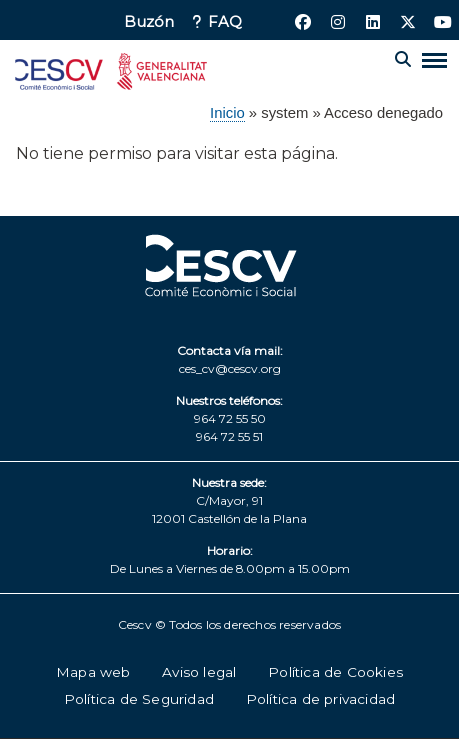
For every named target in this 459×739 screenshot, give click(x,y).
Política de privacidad (320, 699)
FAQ (225, 22)
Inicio (227, 113)
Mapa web (93, 672)
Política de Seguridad (139, 699)
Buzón (149, 22)
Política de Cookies (335, 672)
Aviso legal (199, 672)
